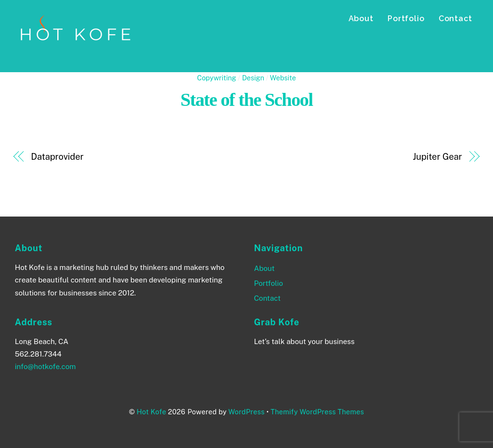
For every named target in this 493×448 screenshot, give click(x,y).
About (361, 19)
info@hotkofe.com (45, 366)
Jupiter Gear (437, 157)
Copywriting (216, 78)
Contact (455, 19)
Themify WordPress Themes (317, 412)
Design (253, 78)
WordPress (246, 412)
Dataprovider (57, 157)
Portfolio (406, 19)
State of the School (247, 100)
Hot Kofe (151, 412)
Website (283, 78)
